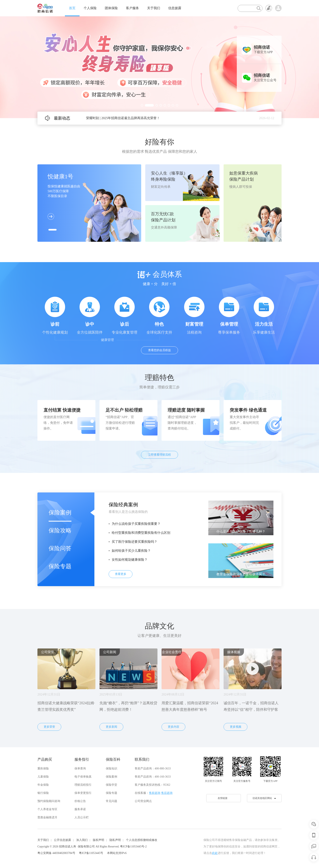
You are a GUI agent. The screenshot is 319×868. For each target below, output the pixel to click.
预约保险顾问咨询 (49, 801)
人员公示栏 (82, 817)
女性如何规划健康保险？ (130, 560)
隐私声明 (115, 840)
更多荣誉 (49, 727)
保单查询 (80, 769)
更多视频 (236, 727)
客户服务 (132, 8)
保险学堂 (111, 785)
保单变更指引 (83, 793)
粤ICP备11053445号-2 (133, 847)
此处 (215, 853)
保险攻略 (60, 530)
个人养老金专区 (47, 809)
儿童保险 (43, 777)
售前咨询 (155, 793)
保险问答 (60, 548)
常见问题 (111, 801)
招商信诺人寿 (68, 847)
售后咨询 (167, 793)
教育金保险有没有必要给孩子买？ (241, 574)
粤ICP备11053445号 (91, 853)
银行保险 (43, 793)
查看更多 (121, 574)
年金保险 (43, 785)
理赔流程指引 (83, 785)
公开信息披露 (62, 840)
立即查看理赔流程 (159, 455)
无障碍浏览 (269, 8)
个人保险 (90, 8)
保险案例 (60, 513)
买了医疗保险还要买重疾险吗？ (134, 542)
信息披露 (175, 8)
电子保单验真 (83, 777)
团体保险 (111, 8)
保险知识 (111, 769)
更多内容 (174, 727)
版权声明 (98, 840)
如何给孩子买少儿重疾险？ (131, 551)
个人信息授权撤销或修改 (142, 840)
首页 (72, 8)
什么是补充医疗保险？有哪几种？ (241, 531)
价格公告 (80, 801)
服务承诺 (80, 809)
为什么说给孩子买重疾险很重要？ (136, 524)
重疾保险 (43, 769)
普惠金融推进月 (47, 817)
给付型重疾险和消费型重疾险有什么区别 (141, 533)
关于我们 (154, 8)
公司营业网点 (143, 801)
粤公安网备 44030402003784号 (56, 853)
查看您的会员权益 (159, 350)
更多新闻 (111, 727)
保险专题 (60, 566)
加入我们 (82, 840)
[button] (142, 105)
